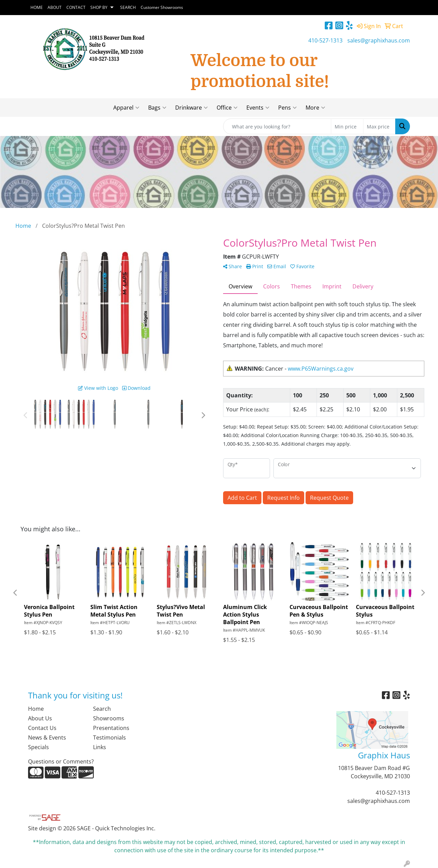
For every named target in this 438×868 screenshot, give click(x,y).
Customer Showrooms (162, 7)
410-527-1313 (325, 40)
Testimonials (109, 737)
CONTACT (76, 7)
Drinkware (191, 108)
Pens (287, 108)
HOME (37, 7)
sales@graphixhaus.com (379, 40)
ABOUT (55, 7)
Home (36, 709)
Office (227, 108)
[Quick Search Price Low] (347, 126)
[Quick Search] (277, 126)
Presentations (111, 728)
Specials (38, 747)
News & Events (47, 737)
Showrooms (109, 718)
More (315, 108)
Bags (157, 108)
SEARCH (128, 7)
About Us (40, 718)
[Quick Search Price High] (379, 126)
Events (258, 108)
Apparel (126, 108)
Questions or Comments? (61, 761)
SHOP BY (99, 7)
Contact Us (42, 728)
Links (100, 747)
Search (102, 709)
